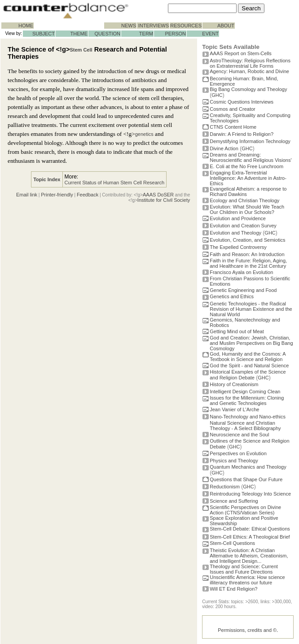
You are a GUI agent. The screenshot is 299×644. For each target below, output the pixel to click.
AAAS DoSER (158, 195)
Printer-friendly (57, 195)
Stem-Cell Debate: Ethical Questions (250, 529)
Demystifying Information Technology (250, 141)
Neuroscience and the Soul (239, 435)
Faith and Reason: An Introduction (247, 254)
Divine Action (224, 148)
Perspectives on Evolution (238, 453)
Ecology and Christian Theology (244, 200)
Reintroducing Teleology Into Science (250, 494)
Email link (27, 195)
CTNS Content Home (233, 127)
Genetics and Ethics (232, 296)
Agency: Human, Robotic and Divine (249, 71)
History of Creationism (234, 384)
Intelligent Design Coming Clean (245, 392)
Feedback (88, 195)
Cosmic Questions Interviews (242, 102)
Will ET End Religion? (233, 589)
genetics (144, 134)
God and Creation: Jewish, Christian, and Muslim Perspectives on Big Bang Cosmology (251, 343)
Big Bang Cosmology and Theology (248, 89)
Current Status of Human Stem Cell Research (115, 183)
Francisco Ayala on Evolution (241, 272)
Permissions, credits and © (247, 630)
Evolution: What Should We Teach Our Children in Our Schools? (247, 209)
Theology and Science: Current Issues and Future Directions (244, 569)
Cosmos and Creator (233, 109)
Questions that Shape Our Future (246, 479)
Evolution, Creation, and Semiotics (247, 240)
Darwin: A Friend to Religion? (242, 134)
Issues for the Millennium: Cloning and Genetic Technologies (247, 400)
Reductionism (225, 487)
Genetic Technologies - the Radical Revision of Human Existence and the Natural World (251, 309)
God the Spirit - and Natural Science (249, 366)
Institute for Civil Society (164, 200)
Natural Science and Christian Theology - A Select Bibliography (245, 426)
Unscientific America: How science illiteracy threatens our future (247, 580)
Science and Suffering (234, 501)
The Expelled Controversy (238, 247)
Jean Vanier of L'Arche (234, 409)
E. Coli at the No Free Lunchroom (246, 166)
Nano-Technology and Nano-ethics (248, 417)
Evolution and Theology (235, 233)
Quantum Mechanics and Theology (248, 467)
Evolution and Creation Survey (243, 226)
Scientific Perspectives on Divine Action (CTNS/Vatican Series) (245, 510)
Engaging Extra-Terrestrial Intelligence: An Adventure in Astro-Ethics (248, 178)
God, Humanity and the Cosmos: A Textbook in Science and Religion (248, 357)
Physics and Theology (234, 461)
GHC (217, 95)
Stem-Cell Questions (232, 543)
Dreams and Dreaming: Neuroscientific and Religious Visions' (251, 157)
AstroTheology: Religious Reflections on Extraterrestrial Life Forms (250, 63)
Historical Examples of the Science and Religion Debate (248, 375)
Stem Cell (81, 50)
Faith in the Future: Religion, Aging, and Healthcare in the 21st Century (248, 263)
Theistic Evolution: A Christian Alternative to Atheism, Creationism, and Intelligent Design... (249, 556)
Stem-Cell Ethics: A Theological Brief (250, 537)
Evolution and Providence (238, 218)
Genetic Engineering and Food (243, 290)
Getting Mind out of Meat (237, 331)
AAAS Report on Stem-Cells (241, 53)
